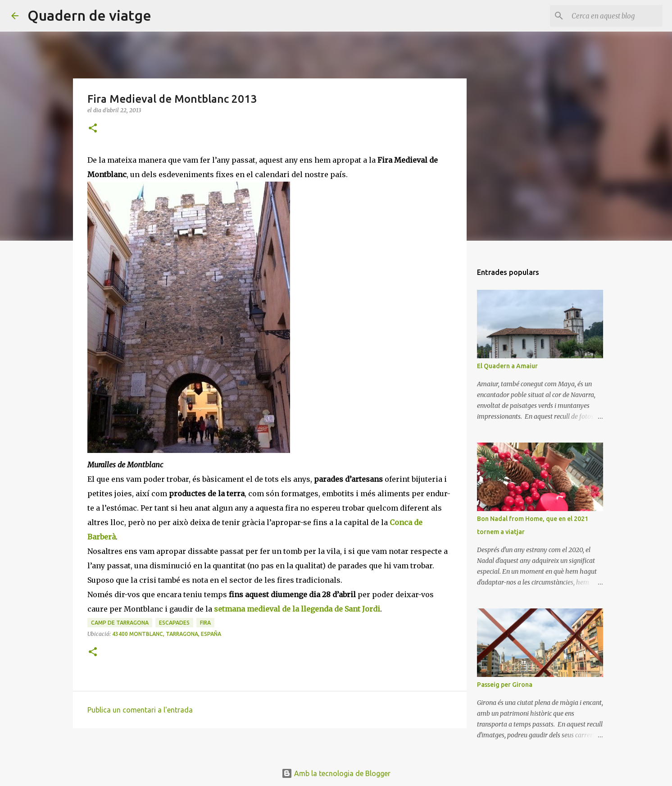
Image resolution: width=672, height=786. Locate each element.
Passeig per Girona (505, 685)
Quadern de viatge (89, 15)
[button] (93, 129)
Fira (205, 623)
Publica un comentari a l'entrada (140, 710)
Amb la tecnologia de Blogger (336, 773)
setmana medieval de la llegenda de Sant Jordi (297, 609)
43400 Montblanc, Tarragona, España (167, 634)
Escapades (174, 623)
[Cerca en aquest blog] (615, 16)
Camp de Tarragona (120, 623)
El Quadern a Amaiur (507, 366)
